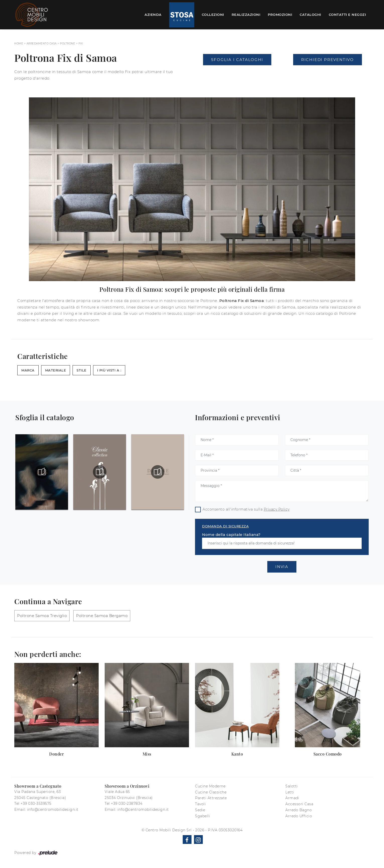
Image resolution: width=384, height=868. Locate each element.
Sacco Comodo (328, 754)
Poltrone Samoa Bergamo (102, 616)
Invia (282, 567)
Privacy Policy (277, 509)
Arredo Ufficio (299, 816)
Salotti (292, 786)
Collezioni (213, 15)
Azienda (153, 15)
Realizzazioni (246, 15)
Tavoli (200, 804)
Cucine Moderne (210, 786)
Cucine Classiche (211, 792)
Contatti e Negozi (347, 15)
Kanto (237, 754)
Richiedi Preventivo (328, 60)
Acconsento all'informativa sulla (246, 509)
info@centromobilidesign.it (53, 810)
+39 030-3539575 (36, 803)
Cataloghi (310, 15)
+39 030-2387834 (127, 803)
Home (19, 44)
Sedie (200, 810)
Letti (290, 792)
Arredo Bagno (299, 810)
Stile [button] (82, 370)
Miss (147, 754)
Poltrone (68, 44)
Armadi (292, 798)
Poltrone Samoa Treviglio (42, 616)
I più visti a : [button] (109, 370)
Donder (56, 754)
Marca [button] (28, 370)
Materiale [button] (56, 370)
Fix (81, 44)
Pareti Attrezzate (211, 798)
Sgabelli (203, 816)
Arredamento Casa (42, 44)
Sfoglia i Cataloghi (237, 60)
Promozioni (280, 15)
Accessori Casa (299, 804)
